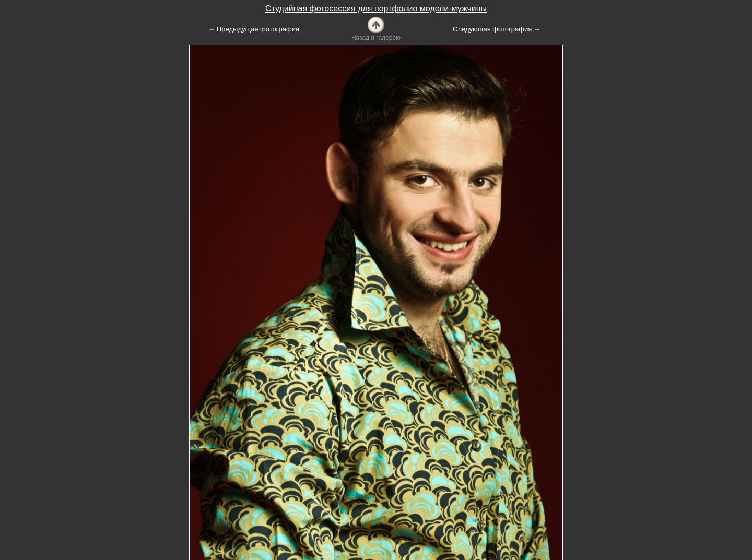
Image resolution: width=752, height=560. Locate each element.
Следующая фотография (492, 29)
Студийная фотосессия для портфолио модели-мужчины (376, 9)
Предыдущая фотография (258, 29)
